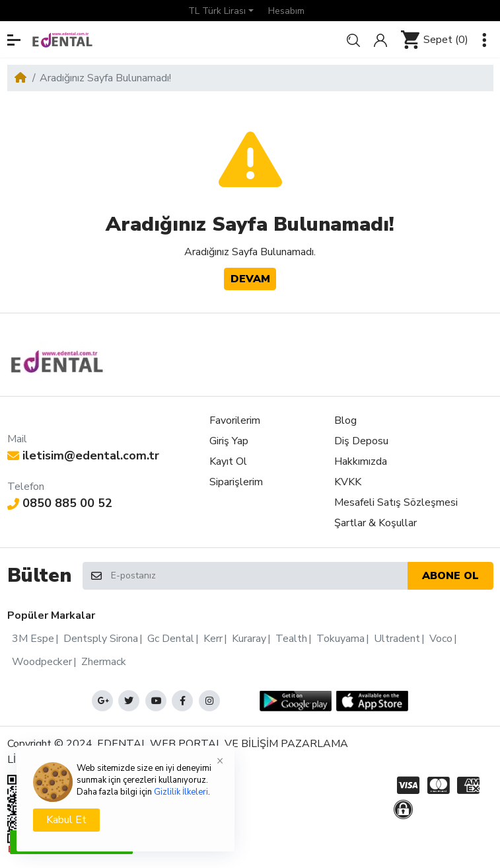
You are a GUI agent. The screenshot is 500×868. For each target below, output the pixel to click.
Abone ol (450, 576)
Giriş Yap (229, 441)
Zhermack (104, 662)
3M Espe (33, 639)
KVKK (348, 482)
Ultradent (397, 639)
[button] (221, 11)
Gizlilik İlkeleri (181, 792)
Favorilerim (235, 420)
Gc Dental (171, 639)
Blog (345, 420)
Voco (441, 639)
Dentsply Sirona (101, 639)
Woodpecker (42, 662)
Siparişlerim (236, 482)
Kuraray (249, 639)
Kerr (213, 639)
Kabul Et (66, 820)
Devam (250, 279)
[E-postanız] (258, 576)
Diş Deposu (361, 441)
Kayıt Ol (228, 461)
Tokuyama (340, 639)
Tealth (291, 639)
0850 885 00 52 (60, 503)
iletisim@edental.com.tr (84, 455)
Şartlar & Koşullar (375, 523)
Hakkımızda (361, 461)
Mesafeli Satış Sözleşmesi (396, 502)
